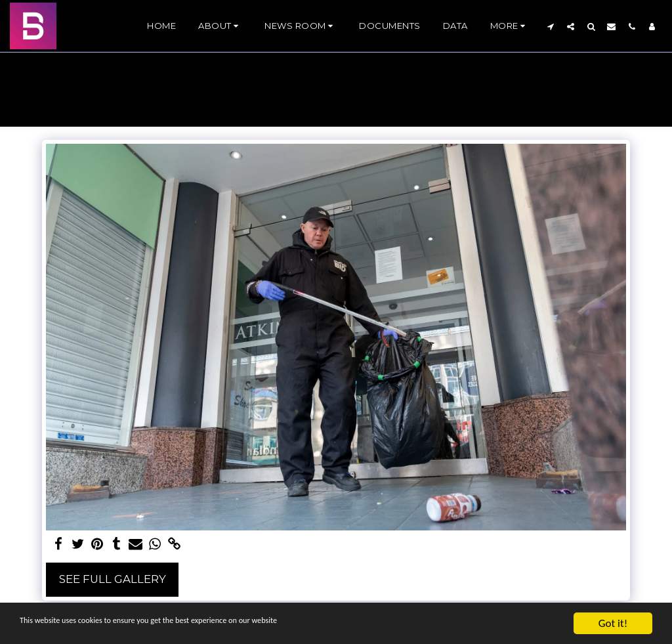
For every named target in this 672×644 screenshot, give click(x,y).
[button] (220, 26)
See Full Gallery (113, 579)
